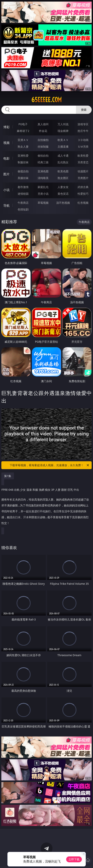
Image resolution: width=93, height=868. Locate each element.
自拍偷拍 (43, 140)
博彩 (6, 127)
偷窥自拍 (23, 171)
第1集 (8, 476)
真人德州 (43, 124)
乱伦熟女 (63, 162)
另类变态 (83, 162)
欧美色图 (63, 171)
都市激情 (23, 187)
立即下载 (74, 859)
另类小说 (43, 194)
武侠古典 (83, 187)
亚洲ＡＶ (23, 140)
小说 (6, 190)
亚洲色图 (43, 171)
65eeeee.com (46, 100)
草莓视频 (43, 203)
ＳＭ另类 (83, 147)
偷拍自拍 (43, 156)
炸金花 (43, 131)
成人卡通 (63, 156)
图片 (6, 174)
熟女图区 (63, 178)
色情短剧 (23, 209)
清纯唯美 (43, 178)
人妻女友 (63, 187)
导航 (6, 206)
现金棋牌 (63, 131)
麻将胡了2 (23, 131)
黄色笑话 (63, 194)
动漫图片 (83, 171)
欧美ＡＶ (63, 140)
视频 (6, 143)
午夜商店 (23, 203)
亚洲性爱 (23, 156)
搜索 (84, 110)
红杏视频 (83, 203)
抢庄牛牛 (83, 131)
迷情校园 (23, 194)
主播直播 (63, 147)
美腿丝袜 (23, 178)
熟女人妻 (23, 147)
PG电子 (23, 124)
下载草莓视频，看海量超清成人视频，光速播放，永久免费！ (50, 465)
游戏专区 (83, 124)
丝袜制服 (43, 147)
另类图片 (83, 178)
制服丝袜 (23, 162)
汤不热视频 (63, 203)
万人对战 (63, 124)
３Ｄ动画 (83, 140)
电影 (6, 158)
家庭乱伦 (43, 187)
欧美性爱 (83, 156)
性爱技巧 (83, 194)
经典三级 (43, 162)
